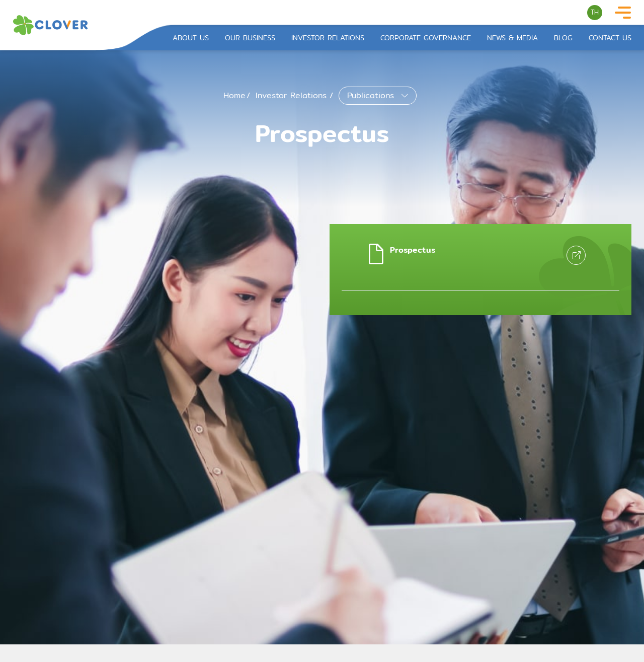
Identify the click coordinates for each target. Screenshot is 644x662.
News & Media (512, 38)
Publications (372, 95)
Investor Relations (328, 38)
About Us (191, 38)
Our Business (250, 38)
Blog (563, 38)
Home (234, 95)
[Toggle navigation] (623, 13)
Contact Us (610, 38)
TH (595, 12)
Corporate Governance (426, 38)
